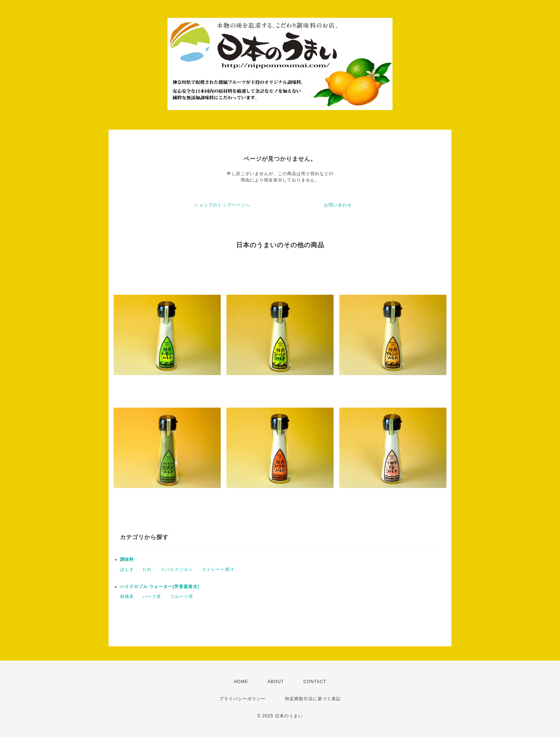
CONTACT (315, 682)
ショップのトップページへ (222, 205)
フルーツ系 (182, 597)
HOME (241, 682)
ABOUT (276, 682)
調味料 (127, 559)
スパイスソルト (177, 569)
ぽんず (127, 569)
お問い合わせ (338, 205)
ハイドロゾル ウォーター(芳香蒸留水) (160, 587)
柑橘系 (127, 597)
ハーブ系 (152, 597)
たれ (147, 569)
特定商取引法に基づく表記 (313, 699)
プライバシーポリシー (242, 699)
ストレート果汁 (218, 569)
